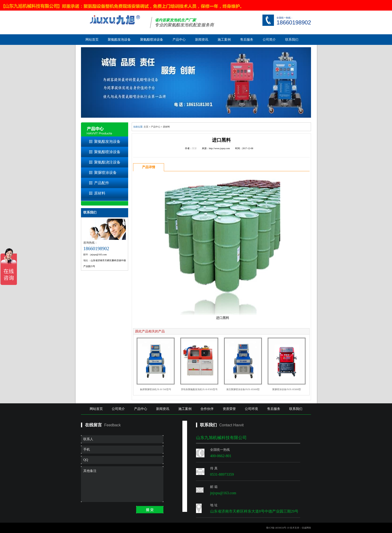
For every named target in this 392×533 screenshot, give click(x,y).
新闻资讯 (202, 40)
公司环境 (251, 409)
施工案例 (224, 40)
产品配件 (102, 183)
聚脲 (194, 148)
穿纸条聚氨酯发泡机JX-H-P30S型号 (199, 389)
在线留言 (93, 425)
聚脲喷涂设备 (105, 173)
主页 (146, 127)
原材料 (100, 193)
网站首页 (92, 40)
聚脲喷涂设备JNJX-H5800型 (287, 389)
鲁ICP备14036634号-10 (278, 528)
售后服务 (247, 40)
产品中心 (179, 40)
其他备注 (122, 484)
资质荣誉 (229, 409)
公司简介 (269, 40)
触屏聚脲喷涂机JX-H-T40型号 (156, 389)
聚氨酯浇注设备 (107, 162)
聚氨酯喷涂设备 (152, 40)
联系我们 (292, 40)
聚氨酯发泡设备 (119, 40)
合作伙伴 (207, 409)
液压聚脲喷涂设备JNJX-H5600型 (243, 389)
